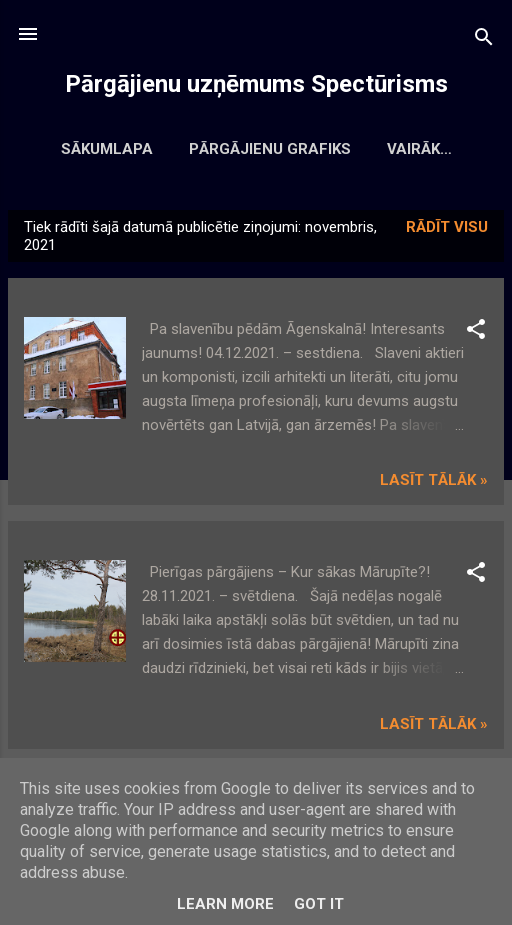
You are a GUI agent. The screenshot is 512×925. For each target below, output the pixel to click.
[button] (476, 336)
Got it (319, 904)
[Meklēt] (484, 40)
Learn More (225, 904)
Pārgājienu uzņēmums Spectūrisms (256, 84)
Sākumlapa (157, 149)
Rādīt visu (447, 231)
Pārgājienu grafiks (320, 149)
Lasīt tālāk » (434, 484)
